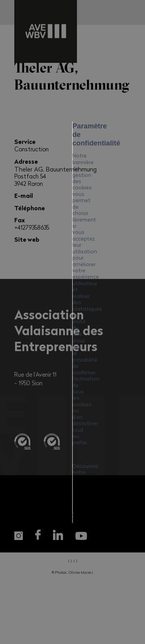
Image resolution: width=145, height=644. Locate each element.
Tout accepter (73, 360)
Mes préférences (72, 400)
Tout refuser (73, 380)
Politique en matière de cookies (63, 338)
